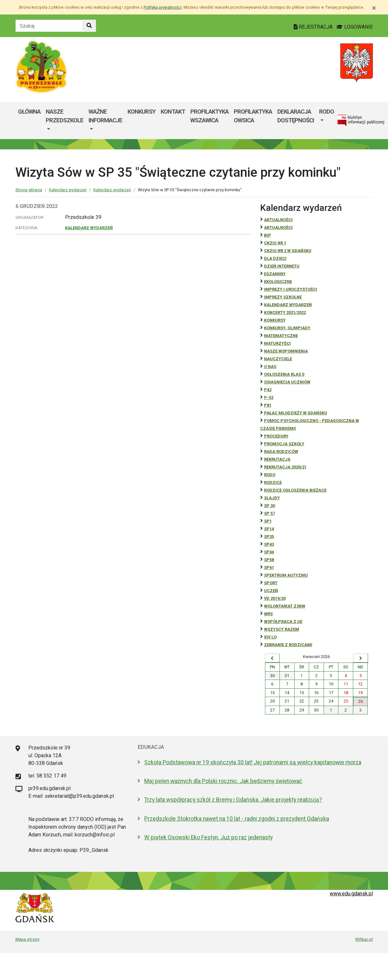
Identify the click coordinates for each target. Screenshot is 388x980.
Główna (29, 112)
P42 (268, 390)
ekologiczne (278, 282)
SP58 (269, 560)
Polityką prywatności (163, 7)
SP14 (269, 529)
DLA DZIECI (275, 258)
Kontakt (173, 112)
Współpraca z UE (283, 622)
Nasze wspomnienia (286, 351)
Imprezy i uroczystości (291, 289)
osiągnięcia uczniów (287, 382)
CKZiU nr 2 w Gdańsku (288, 251)
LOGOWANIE (355, 27)
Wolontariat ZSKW (285, 606)
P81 (268, 405)
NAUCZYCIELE (278, 359)
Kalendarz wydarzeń (68, 190)
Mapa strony (27, 939)
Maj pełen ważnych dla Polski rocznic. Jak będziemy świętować (223, 781)
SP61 (269, 567)
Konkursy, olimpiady (287, 328)
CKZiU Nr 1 (275, 243)
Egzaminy (275, 274)
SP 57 (270, 513)
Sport (271, 583)
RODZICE (273, 482)
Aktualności (278, 220)
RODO (326, 112)
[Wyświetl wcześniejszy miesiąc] (272, 658)
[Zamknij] (374, 8)
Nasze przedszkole (65, 116)
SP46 (269, 552)
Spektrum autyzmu (286, 575)
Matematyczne (281, 336)
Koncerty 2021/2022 (285, 312)
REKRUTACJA (277, 459)
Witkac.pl (364, 939)
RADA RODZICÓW (281, 452)
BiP (268, 235)
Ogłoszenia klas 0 (284, 374)
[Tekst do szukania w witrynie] (49, 26)
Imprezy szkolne (283, 297)
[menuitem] (65, 121)
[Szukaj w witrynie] (89, 26)
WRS (268, 614)
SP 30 (270, 506)
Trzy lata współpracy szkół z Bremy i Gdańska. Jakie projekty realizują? (233, 800)
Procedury (276, 436)
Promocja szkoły (284, 444)
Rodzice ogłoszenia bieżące (295, 490)
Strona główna (29, 190)
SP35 (269, 537)
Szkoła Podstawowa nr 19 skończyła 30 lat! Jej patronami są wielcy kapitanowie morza (253, 762)
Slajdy (272, 498)
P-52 (269, 397)
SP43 (269, 544)
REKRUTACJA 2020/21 (285, 467)
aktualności (278, 227)
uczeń (271, 591)
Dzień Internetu (282, 266)
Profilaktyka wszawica (209, 116)
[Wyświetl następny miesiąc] (361, 658)
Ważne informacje (105, 116)
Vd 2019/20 (275, 598)
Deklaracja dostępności (296, 116)
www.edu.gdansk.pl (351, 894)
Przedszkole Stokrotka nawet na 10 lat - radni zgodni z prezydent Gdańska (237, 819)
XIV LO (270, 637)
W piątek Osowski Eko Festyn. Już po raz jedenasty (208, 837)
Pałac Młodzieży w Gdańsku (296, 413)
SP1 (268, 521)
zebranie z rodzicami (288, 645)
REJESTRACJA (314, 27)
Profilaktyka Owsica (253, 116)
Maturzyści (277, 343)
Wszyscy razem (282, 629)
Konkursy (142, 112)
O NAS (270, 367)
